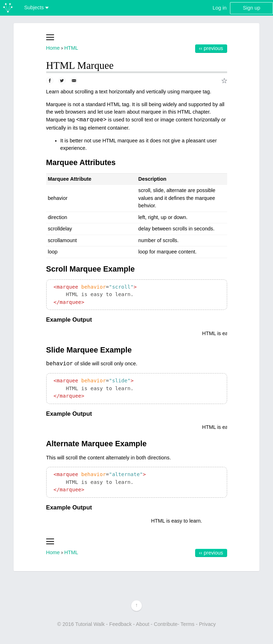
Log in (220, 8)
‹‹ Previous (211, 48)
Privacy (207, 624)
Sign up (251, 8)
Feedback (120, 624)
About (143, 624)
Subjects (36, 7)
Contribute (166, 624)
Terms (188, 624)
